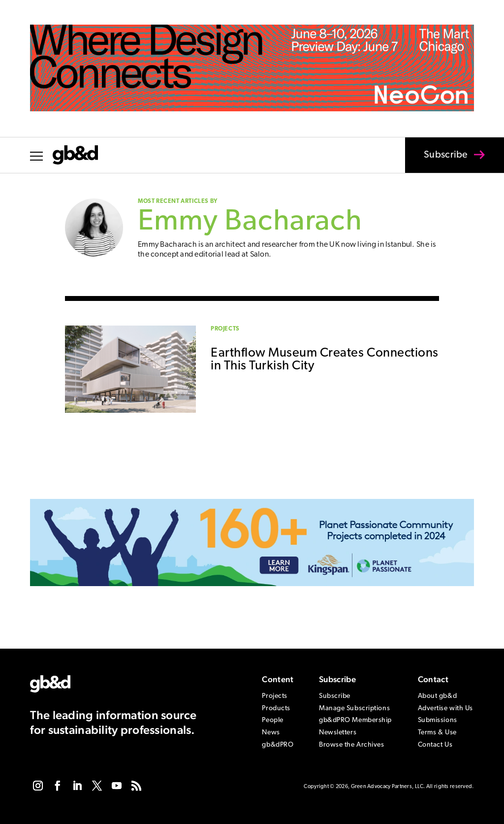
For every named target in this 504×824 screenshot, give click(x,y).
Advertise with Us (446, 709)
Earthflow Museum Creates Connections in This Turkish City (325, 360)
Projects (225, 329)
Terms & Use (437, 733)
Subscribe (440, 162)
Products (276, 709)
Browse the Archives (352, 745)
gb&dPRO (278, 745)
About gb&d (438, 696)
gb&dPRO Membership (355, 720)
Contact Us (435, 745)
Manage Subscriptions (354, 709)
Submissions (438, 720)
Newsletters (338, 733)
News (271, 733)
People (272, 720)
